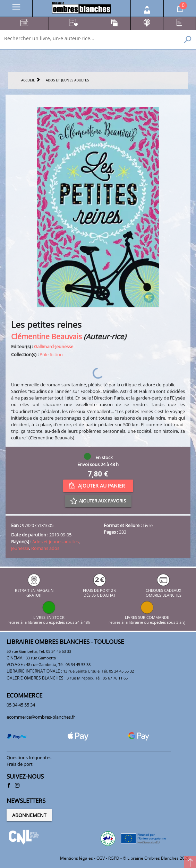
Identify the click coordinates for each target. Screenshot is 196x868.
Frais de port (20, 764)
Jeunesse (20, 548)
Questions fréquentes (29, 757)
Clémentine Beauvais (46, 336)
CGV (101, 858)
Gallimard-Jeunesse (54, 347)
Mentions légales (76, 858)
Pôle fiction (51, 354)
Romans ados (45, 548)
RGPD (114, 858)
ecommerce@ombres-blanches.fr (41, 717)
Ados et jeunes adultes (56, 542)
